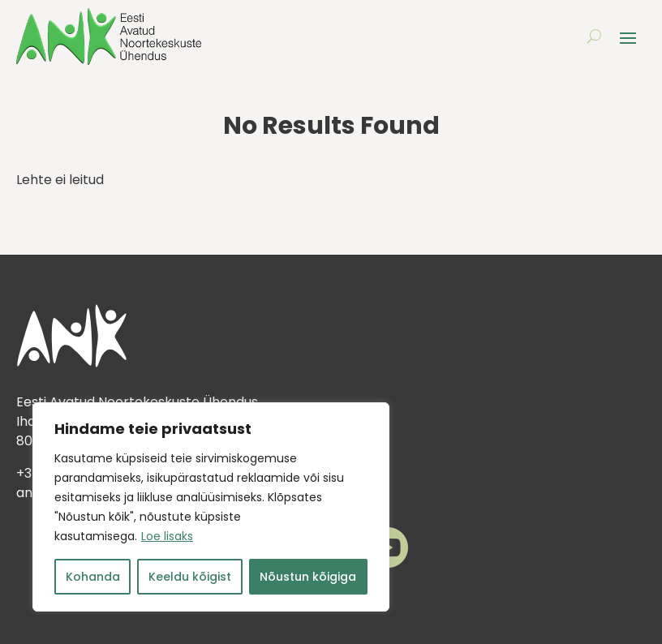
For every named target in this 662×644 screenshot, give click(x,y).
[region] (211, 507)
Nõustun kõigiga (308, 577)
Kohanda (93, 577)
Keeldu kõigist (190, 577)
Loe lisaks (167, 536)
